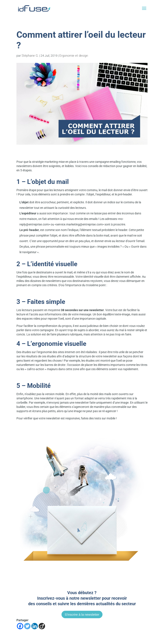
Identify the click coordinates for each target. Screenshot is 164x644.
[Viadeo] (42, 626)
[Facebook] (20, 626)
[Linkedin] (35, 626)
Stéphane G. (30, 56)
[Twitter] (27, 626)
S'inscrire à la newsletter (82, 614)
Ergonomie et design (74, 56)
